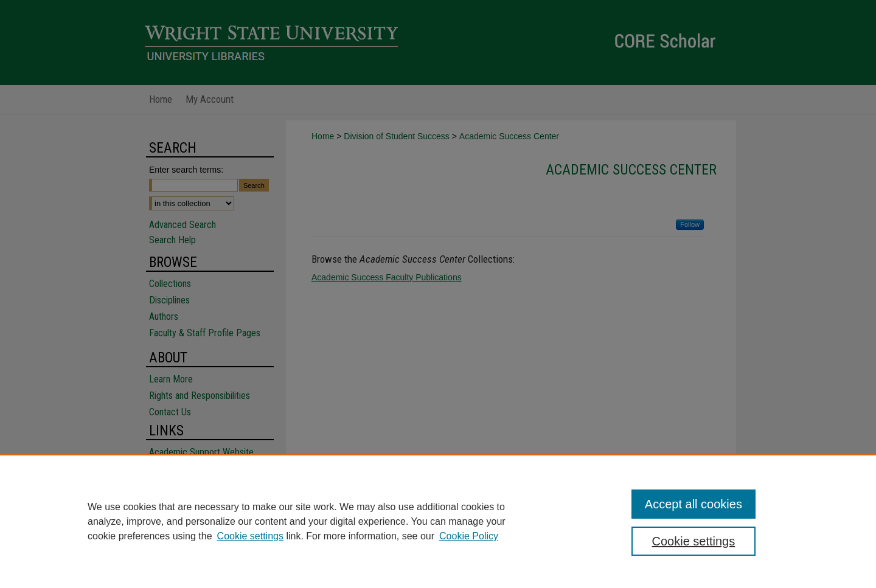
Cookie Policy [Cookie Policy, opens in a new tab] (469, 536)
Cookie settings (250, 536)
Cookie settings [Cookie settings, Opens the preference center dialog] (694, 541)
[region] (438, 521)
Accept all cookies (693, 504)
